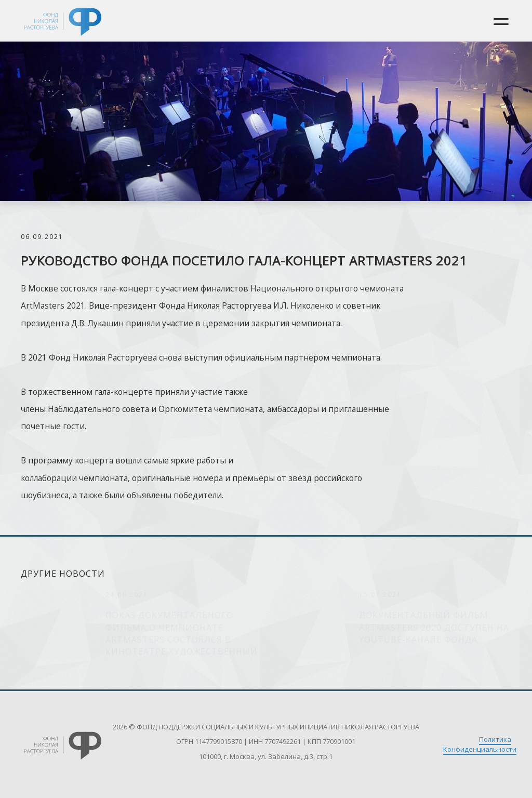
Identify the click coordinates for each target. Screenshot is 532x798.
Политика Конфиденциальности (480, 744)
